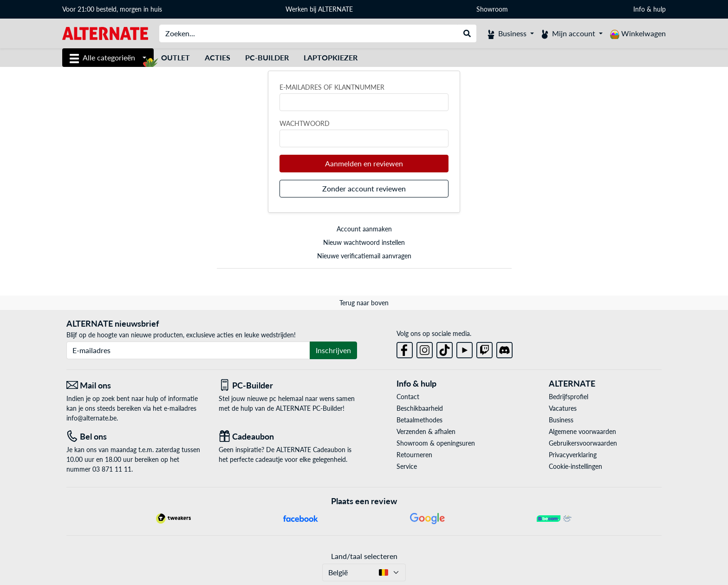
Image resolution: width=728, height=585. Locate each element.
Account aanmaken (364, 229)
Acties (218, 57)
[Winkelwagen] (638, 33)
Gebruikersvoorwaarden (583, 443)
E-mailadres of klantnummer (332, 87)
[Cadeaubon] (288, 437)
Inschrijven (333, 350)
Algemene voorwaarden (582, 431)
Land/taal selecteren (364, 556)
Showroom (493, 9)
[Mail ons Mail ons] (136, 385)
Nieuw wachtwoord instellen (364, 242)
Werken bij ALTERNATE (319, 9)
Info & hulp (650, 9)
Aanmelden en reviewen (364, 163)
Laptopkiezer (331, 57)
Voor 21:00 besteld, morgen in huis (112, 9)
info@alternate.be (91, 418)
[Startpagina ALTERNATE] (105, 33)
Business (561, 420)
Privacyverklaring (573, 455)
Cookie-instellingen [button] (575, 466)
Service (407, 466)
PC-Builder (267, 57)
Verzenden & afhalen (426, 431)
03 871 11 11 (112, 469)
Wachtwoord (305, 123)
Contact (408, 397)
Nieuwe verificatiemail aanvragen (364, 256)
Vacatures (563, 408)
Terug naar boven (364, 303)
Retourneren (414, 455)
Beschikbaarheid (420, 408)
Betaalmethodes (419, 420)
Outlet (175, 57)
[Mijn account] (572, 33)
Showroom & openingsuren (436, 443)
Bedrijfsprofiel (569, 397)
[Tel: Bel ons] (136, 437)
